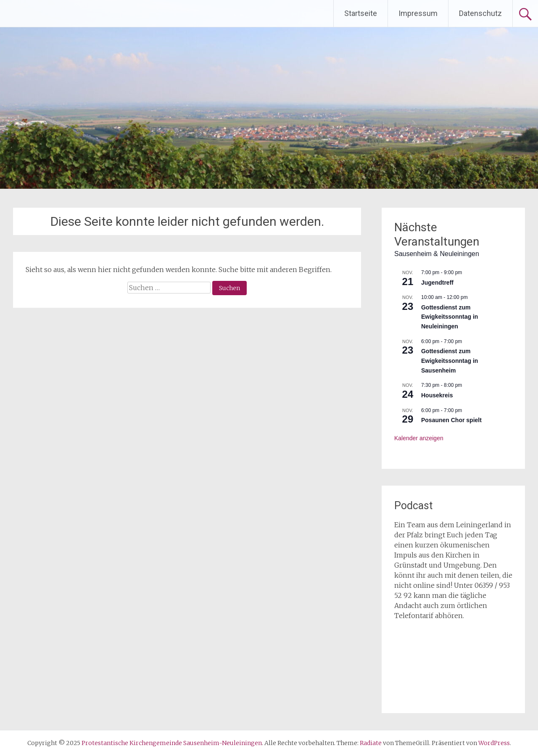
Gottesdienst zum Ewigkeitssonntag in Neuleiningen (450, 317)
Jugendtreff (437, 283)
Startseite (361, 13)
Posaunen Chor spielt (451, 420)
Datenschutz (480, 13)
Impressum (418, 13)
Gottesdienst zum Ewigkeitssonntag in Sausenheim (450, 361)
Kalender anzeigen (419, 438)
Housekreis (437, 395)
